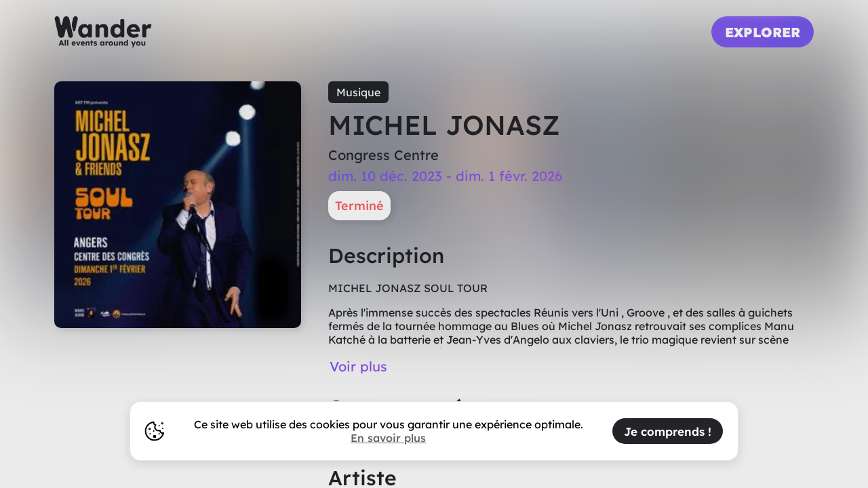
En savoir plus (388, 438)
